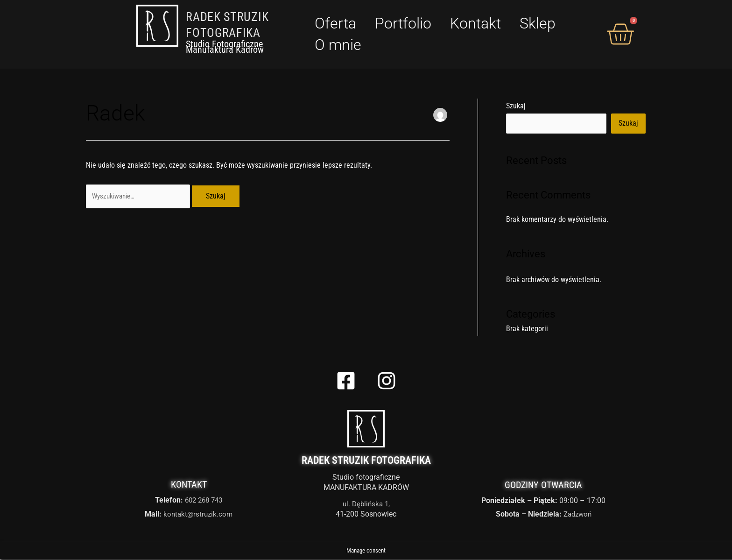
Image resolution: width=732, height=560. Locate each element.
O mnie (338, 45)
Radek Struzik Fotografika (366, 461)
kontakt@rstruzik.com (198, 515)
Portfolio (403, 23)
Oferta (335, 23)
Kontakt (475, 23)
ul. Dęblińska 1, (366, 505)
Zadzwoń (577, 515)
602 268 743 (204, 501)
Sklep (538, 23)
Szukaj (516, 106)
